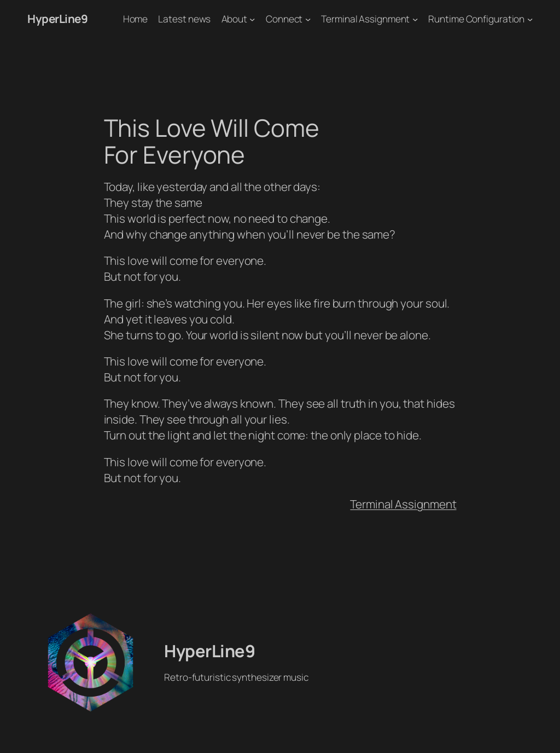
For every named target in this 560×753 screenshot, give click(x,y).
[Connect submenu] (308, 19)
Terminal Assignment (403, 504)
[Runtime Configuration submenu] (530, 19)
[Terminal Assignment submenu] (415, 19)
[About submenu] (252, 19)
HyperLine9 (57, 19)
